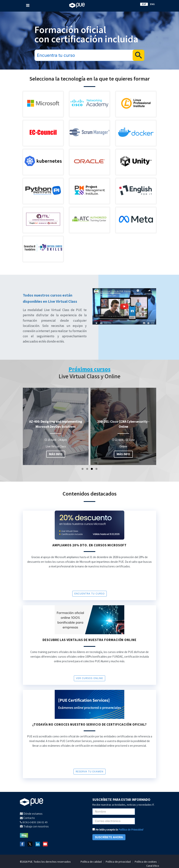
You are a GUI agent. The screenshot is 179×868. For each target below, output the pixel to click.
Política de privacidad (118, 862)
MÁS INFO (56, 454)
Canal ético (153, 866)
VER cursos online (89, 678)
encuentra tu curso (90, 594)
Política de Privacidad (131, 830)
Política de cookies (146, 862)
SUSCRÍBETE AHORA (109, 837)
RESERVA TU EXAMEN (89, 772)
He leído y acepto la (118, 830)
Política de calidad (91, 862)
